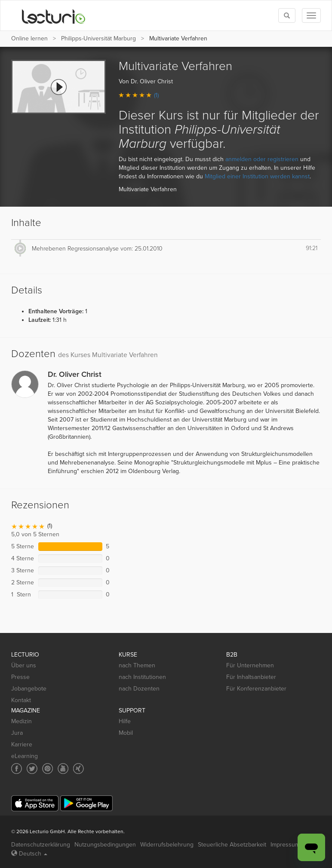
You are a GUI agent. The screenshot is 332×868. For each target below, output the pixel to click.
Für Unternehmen (250, 665)
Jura (17, 733)
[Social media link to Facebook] (17, 769)
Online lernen (29, 38)
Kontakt (21, 700)
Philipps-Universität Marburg (98, 38)
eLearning (25, 756)
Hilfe (125, 721)
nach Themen (137, 665)
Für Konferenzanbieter (256, 689)
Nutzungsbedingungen (105, 845)
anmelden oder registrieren (262, 159)
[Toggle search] (287, 15)
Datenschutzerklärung (41, 845)
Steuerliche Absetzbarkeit (232, 845)
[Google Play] (86, 803)
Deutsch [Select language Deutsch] (29, 854)
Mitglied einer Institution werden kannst (257, 176)
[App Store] (35, 803)
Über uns (24, 665)
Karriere (22, 744)
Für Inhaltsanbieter (251, 677)
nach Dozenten (139, 689)
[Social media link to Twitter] (32, 769)
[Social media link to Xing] (78, 769)
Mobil (126, 733)
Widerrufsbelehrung (167, 845)
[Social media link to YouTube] (63, 769)
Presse (20, 677)
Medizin (22, 721)
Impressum (285, 845)
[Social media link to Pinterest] (48, 769)
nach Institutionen (142, 677)
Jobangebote (29, 689)
